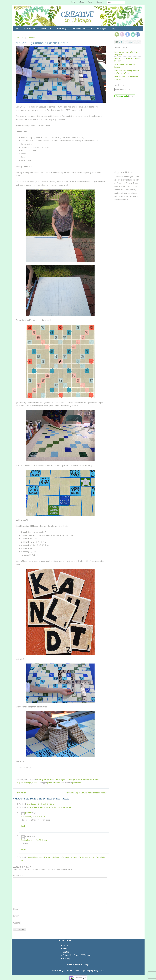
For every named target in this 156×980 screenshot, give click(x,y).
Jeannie (29, 813)
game (49, 783)
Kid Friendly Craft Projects (89, 780)
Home (73, 2)
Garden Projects (79, 29)
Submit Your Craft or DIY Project (76, 955)
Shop (114, 29)
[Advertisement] (127, 134)
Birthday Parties (43, 780)
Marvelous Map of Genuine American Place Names (87, 793)
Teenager (28, 783)
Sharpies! (19, 783)
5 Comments (31, 38)
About (81, 2)
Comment (18, 876)
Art (17, 29)
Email (16, 916)
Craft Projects (30, 29)
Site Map (67, 959)
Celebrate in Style (99, 29)
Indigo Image (99, 970)
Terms (90, 2)
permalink (76, 783)
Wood (35, 783)
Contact (100, 2)
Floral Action (20, 793)
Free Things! (62, 29)
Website (17, 923)
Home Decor (46, 29)
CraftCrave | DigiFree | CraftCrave (41, 804)
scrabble (56, 783)
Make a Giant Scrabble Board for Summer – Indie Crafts (50, 807)
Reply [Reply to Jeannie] (23, 826)
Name (16, 909)
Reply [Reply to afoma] (23, 849)
